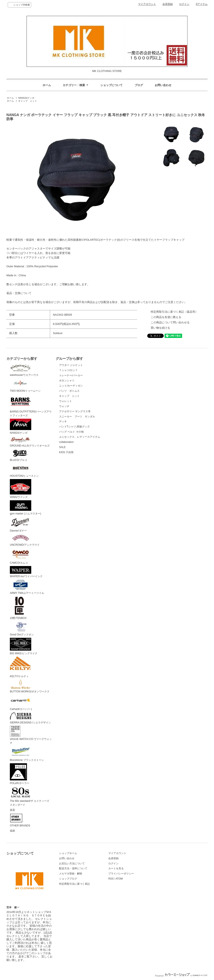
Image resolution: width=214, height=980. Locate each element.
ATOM (119, 879)
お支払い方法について (72, 863)
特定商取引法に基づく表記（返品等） (174, 312)
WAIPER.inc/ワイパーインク (26, 572)
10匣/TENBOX (19, 608)
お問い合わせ (163, 85)
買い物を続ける (160, 328)
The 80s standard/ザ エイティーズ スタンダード (31, 796)
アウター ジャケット (71, 365)
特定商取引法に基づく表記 (74, 884)
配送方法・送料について (73, 868)
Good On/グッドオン (22, 629)
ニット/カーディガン (71, 386)
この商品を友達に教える (166, 317)
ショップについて (111, 85)
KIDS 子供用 (66, 452)
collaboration (66, 442)
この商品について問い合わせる (170, 322)
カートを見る (116, 868)
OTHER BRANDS (20, 820)
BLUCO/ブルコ (21, 455)
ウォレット (65, 401)
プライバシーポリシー (121, 874)
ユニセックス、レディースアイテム (80, 437)
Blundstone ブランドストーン (27, 754)
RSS (111, 879)
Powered (181, 976)
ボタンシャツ (67, 381)
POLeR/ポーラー (20, 774)
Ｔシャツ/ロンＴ (68, 370)
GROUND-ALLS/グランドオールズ (30, 442)
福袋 (12, 831)
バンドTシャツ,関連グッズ (74, 427)
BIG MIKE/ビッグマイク (24, 646)
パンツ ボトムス (69, 391)
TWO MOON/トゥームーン (25, 385)
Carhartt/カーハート (21, 703)
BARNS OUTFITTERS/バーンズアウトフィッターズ (31, 406)
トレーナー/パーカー (71, 375)
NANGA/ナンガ (26, 98)
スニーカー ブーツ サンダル (77, 417)
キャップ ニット (29, 101)
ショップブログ (68, 879)
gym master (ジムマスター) (25, 508)
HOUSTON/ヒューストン (24, 470)
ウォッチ (64, 406)
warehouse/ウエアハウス (24, 370)
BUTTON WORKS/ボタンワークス (30, 686)
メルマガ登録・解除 (71, 874)
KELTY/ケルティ (20, 667)
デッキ (63, 421)
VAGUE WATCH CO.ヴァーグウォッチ (31, 735)
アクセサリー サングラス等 (75, 411)
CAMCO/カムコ (21, 556)
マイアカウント (147, 4)
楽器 (12, 810)
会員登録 (168, 4)
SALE (62, 447)
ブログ (139, 85)
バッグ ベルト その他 (71, 432)
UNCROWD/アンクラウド (25, 540)
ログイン (184, 4)
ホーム (47, 85)
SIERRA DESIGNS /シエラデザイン (30, 718)
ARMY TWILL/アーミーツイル (27, 587)
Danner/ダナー (21, 525)
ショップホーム (68, 853)
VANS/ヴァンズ (21, 489)
